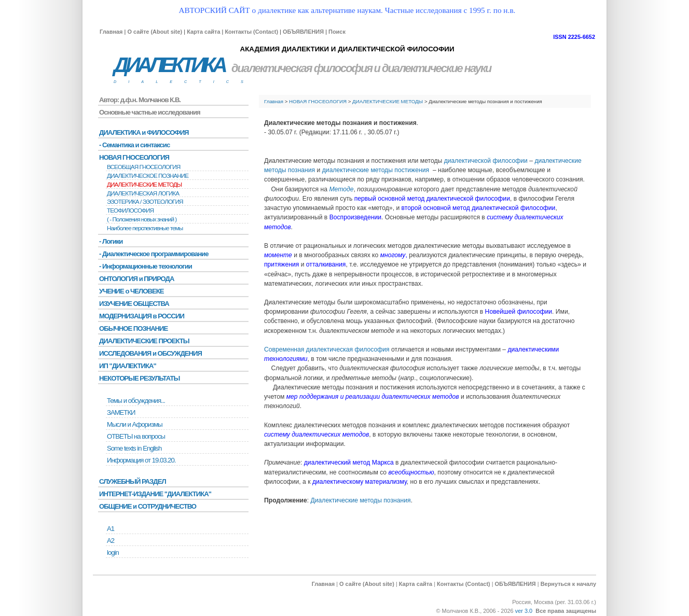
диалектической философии (486, 161)
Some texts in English (134, 448)
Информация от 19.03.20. (141, 460)
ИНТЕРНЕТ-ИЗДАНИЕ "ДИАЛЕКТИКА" (155, 494)
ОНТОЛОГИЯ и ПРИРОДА (136, 279)
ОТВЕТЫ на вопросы (136, 436)
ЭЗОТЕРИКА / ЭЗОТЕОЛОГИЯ (145, 202)
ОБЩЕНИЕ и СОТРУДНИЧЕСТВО (148, 506)
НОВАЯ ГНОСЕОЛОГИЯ (318, 101)
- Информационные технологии (146, 266)
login (113, 552)
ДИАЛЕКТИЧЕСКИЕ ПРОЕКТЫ (144, 341)
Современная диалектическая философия (328, 349)
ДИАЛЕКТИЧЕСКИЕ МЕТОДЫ (388, 101)
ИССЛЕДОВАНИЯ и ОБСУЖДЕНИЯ (150, 353)
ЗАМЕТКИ (121, 412)
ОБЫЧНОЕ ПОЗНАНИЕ (133, 328)
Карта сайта (203, 32)
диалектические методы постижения (376, 170)
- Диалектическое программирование (154, 254)
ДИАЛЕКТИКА (169, 65)
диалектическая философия (302, 68)
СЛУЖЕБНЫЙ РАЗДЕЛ (133, 481)
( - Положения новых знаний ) (142, 219)
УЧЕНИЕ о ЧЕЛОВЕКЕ (132, 291)
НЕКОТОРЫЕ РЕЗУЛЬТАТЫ (139, 378)
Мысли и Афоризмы (135, 424)
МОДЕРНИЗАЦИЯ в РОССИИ (142, 316)
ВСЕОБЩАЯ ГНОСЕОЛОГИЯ (143, 167)
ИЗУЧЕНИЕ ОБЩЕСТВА (134, 304)
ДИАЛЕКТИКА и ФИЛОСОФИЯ (144, 132)
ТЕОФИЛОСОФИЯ (130, 211)
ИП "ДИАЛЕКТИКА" (128, 366)
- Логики (111, 241)
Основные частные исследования (150, 112)
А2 (111, 541)
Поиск (337, 32)
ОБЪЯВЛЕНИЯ (303, 32)
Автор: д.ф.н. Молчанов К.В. (140, 100)
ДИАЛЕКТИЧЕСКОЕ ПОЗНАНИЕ (148, 176)
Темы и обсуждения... (136, 401)
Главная (111, 32)
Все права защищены (566, 611)
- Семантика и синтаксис (134, 145)
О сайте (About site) (155, 32)
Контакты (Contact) (251, 32)
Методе (341, 189)
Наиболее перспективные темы (145, 228)
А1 (111, 529)
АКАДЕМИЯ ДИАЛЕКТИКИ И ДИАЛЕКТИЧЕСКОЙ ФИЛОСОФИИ (347, 49)
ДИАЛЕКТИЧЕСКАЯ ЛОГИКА (143, 193)
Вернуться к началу (568, 584)
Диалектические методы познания (361, 500)
